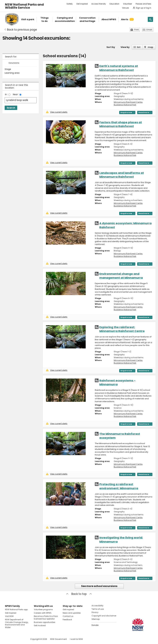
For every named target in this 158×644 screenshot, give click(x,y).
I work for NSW (76, 639)
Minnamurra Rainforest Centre (128, 102)
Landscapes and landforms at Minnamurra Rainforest (122, 175)
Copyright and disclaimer (104, 616)
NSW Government (58, 639)
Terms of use (98, 609)
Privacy (95, 612)
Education (114, 4)
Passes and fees (143, 4)
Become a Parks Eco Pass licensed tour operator (46, 617)
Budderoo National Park (125, 105)
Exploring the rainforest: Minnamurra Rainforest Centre (122, 329)
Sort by (111, 47)
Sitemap (96, 619)
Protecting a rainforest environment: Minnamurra (119, 486)
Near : (16, 94)
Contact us (68, 616)
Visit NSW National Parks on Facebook (8, 639)
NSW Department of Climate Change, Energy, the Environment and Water (17, 623)
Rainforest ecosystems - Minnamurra (117, 382)
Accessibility (97, 606)
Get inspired (82, 4)
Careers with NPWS (43, 613)
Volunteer (128, 4)
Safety (70, 4)
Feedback (67, 620)
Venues (125, 8)
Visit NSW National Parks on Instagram (15, 639)
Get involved (40, 625)
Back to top (79, 594)
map (150, 47)
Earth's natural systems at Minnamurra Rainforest (119, 68)
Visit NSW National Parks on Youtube (21, 639)
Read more (144, 112)
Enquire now (126, 112)
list (139, 47)
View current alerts (57, 112)
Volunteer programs (43, 609)
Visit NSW (9, 616)
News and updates (72, 613)
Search (11, 108)
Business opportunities (45, 622)
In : (6, 94)
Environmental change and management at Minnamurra (121, 276)
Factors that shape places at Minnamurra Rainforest (121, 124)
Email (149, 30)
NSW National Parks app (16, 609)
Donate (95, 625)
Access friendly (99, 4)
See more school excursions (99, 586)
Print (136, 30)
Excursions (14, 63)
